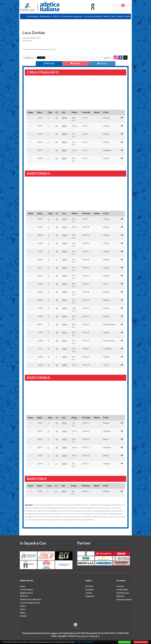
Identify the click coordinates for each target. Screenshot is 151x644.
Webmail (120, 596)
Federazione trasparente (72, 16)
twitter (118, 5)
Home (23, 586)
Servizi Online (122, 590)
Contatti (120, 586)
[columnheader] (31, 112)
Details (79, 642)
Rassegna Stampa (124, 600)
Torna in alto (76, 628)
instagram (123, 5)
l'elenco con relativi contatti (70, 514)
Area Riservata (123, 593)
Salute (114, 16)
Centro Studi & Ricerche (93, 16)
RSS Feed (89, 586)
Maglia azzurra (46, 16)
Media (120, 16)
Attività (127, 16)
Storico (102, 63)
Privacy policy (81, 636)
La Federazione (33, 16)
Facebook (89, 590)
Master (107, 16)
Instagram (90, 596)
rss (127, 5)
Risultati (49, 63)
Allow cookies (125, 642)
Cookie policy (94, 636)
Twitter (89, 593)
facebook (114, 5)
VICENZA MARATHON (31, 38)
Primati (76, 63)
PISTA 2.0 (57, 16)
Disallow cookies (141, 642)
